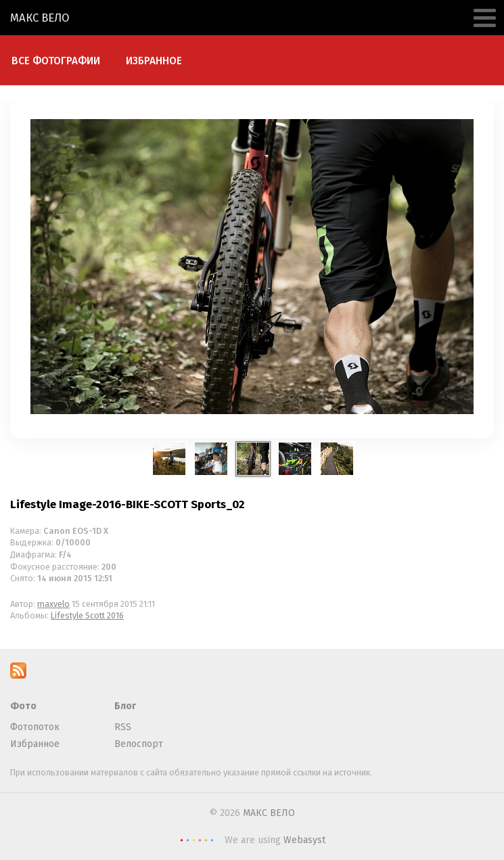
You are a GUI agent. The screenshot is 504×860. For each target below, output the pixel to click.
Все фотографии (56, 61)
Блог (125, 706)
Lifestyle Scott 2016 (87, 615)
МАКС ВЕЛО (40, 18)
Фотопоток (35, 727)
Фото (23, 706)
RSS (123, 727)
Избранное (154, 61)
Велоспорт (139, 744)
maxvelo (53, 604)
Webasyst (304, 840)
